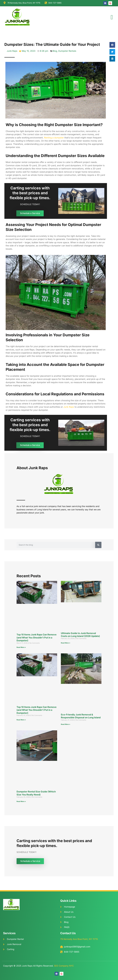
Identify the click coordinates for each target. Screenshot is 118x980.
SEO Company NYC (64, 966)
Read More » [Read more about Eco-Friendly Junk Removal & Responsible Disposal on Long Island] (66, 724)
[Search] (98, 545)
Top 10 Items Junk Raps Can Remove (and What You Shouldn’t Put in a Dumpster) (37, 638)
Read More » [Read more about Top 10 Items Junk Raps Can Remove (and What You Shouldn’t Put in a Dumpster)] (21, 647)
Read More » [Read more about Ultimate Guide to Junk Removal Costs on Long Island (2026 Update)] (66, 643)
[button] (112, 17)
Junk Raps (69, 407)
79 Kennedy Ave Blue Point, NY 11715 (79, 939)
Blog (55, 51)
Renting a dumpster (54, 138)
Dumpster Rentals (67, 51)
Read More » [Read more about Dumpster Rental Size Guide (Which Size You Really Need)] (21, 801)
